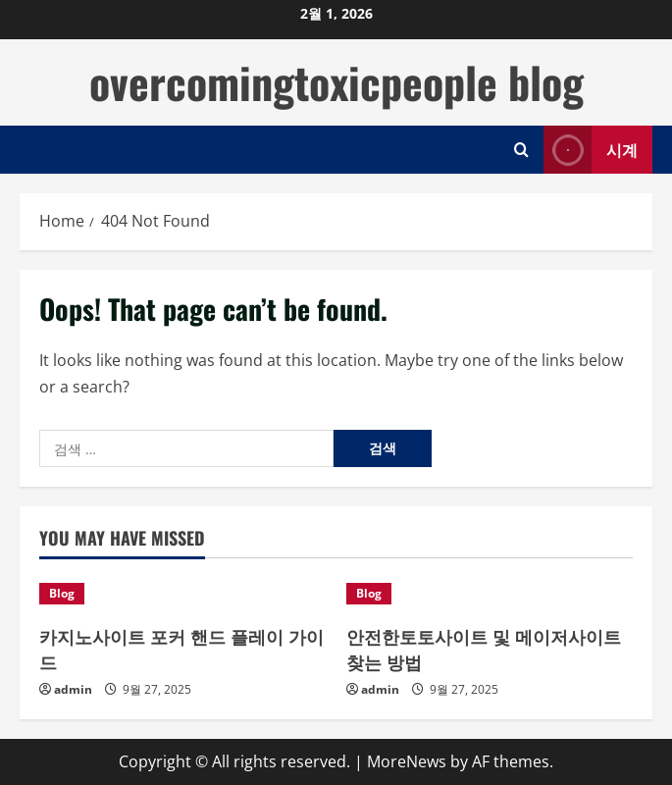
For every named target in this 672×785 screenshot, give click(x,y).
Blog (62, 593)
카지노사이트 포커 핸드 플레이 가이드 (181, 648)
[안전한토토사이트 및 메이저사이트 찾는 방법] (490, 594)
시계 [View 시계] (591, 150)
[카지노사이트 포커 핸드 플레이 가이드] (183, 594)
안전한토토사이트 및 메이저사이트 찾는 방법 (484, 648)
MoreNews (407, 761)
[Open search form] (521, 150)
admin (73, 689)
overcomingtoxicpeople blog (336, 82)
